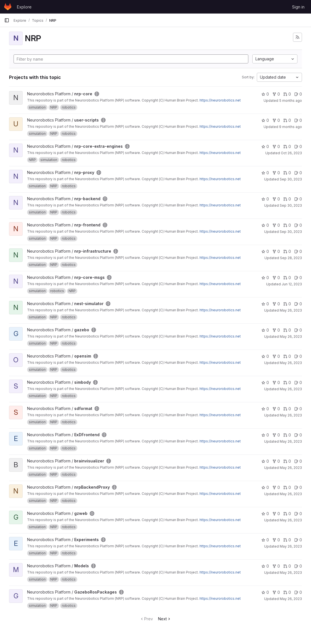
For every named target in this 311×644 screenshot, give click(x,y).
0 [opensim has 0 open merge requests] (287, 356)
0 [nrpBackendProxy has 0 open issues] (298, 487)
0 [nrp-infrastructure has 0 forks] (276, 251)
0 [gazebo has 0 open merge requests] (287, 330)
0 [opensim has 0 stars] (265, 356)
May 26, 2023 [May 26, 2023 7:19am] (291, 573)
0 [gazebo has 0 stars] (265, 330)
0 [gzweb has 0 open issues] (298, 514)
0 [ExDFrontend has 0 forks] (276, 435)
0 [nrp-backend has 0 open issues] (298, 199)
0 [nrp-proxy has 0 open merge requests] (287, 173)
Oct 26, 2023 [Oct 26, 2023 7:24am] (291, 153)
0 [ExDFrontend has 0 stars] (265, 435)
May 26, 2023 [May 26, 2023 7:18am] (291, 599)
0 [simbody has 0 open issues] (298, 382)
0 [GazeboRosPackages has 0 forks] (276, 592)
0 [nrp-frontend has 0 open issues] (298, 225)
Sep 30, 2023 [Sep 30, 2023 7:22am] (291, 179)
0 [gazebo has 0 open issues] (298, 330)
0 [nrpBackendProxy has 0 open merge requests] (287, 487)
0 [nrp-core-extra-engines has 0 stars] (265, 146)
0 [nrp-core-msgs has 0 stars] (265, 278)
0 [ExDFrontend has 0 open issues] (298, 435)
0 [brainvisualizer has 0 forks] (276, 461)
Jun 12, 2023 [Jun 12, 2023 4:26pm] (292, 284)
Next (165, 619)
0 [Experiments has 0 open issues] (298, 540)
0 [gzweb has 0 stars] (265, 514)
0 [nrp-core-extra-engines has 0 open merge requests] (287, 146)
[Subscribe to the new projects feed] (297, 37)
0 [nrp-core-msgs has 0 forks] (276, 278)
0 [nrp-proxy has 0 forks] (276, 173)
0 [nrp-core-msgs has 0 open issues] (298, 278)
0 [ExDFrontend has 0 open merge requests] (287, 435)
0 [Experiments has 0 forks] (276, 540)
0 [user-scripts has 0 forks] (276, 120)
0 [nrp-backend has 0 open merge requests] (287, 199)
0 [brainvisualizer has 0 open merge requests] (287, 461)
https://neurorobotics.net (220, 100)
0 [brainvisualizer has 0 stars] (265, 461)
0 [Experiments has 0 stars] (265, 540)
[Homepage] (8, 7)
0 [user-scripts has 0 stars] (265, 120)
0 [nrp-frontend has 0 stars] (265, 225)
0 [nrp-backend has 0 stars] (265, 199)
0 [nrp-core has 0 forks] (276, 94)
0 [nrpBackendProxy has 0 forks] (276, 487)
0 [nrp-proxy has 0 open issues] (298, 173)
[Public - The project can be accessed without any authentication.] (97, 94)
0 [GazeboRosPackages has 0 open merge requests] (287, 592)
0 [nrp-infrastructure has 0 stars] (265, 251)
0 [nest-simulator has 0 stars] (265, 304)
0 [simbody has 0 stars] (265, 382)
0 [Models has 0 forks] (276, 566)
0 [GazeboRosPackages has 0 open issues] (298, 592)
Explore (24, 7)
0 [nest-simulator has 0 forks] (276, 304)
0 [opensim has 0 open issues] (298, 356)
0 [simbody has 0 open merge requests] (287, 382)
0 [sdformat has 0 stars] (265, 409)
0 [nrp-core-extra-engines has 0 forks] (276, 146)
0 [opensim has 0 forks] (276, 356)
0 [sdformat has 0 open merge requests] (287, 409)
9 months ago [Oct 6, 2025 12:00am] (291, 127)
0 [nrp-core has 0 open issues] (298, 94)
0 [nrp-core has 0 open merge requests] (287, 94)
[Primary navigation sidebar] (7, 20)
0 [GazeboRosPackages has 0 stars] (265, 592)
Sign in (298, 7)
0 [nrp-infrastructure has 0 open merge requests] (287, 251)
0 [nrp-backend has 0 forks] (276, 199)
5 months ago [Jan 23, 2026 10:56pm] (291, 101)
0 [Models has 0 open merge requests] (287, 566)
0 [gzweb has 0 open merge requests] (287, 514)
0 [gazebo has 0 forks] (276, 330)
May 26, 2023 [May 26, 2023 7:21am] (291, 310)
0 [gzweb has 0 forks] (276, 514)
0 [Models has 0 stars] (265, 566)
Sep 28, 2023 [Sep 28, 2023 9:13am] (291, 258)
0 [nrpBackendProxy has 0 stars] (265, 487)
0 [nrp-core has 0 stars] (265, 94)
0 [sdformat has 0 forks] (276, 409)
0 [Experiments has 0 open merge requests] (287, 540)
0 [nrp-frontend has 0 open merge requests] (287, 225)
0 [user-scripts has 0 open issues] (298, 120)
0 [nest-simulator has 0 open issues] (298, 304)
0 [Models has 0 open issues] (298, 566)
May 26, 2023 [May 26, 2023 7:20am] (291, 441)
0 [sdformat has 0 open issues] (298, 409)
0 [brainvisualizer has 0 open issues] (298, 461)
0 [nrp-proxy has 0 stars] (265, 173)
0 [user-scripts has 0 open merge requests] (287, 120)
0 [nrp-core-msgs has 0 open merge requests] (287, 278)
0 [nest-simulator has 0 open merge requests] (287, 304)
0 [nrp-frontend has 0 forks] (276, 225)
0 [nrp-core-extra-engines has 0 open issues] (298, 146)
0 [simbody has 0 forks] (276, 382)
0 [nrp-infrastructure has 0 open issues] (298, 251)
